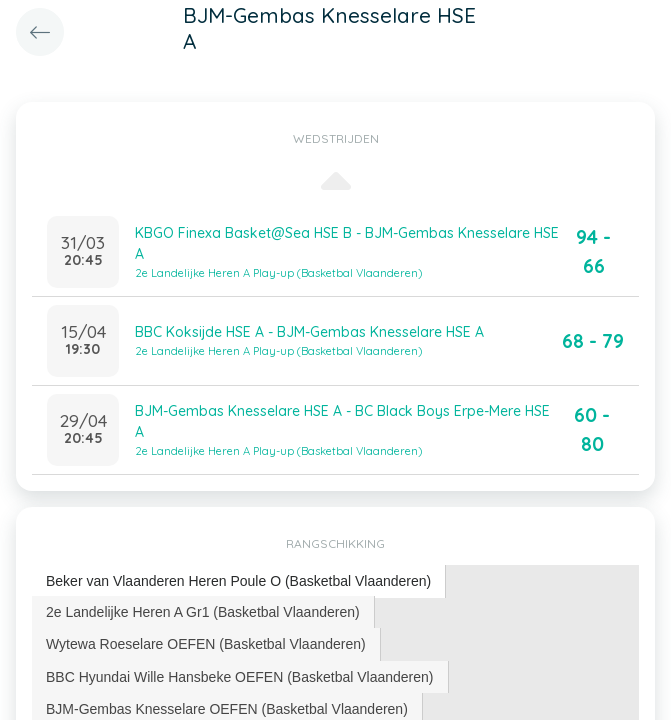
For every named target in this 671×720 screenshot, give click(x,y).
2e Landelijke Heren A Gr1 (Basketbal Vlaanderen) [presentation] (203, 612)
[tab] (239, 581)
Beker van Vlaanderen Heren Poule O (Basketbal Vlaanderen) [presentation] (238, 581)
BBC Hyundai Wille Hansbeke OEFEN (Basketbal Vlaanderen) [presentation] (240, 677)
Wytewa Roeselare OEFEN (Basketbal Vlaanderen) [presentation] (206, 644)
